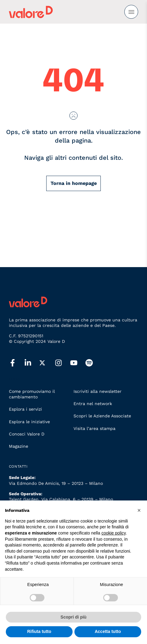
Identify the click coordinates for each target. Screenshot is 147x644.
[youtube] (78, 363)
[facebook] (17, 363)
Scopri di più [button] (74, 617)
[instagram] (62, 363)
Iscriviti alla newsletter (98, 391)
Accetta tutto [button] (108, 631)
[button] (139, 510)
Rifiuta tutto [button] (39, 631)
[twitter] (47, 363)
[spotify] (93, 363)
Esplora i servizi (25, 409)
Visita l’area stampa (94, 428)
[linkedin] (32, 363)
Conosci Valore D (27, 434)
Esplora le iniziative (29, 422)
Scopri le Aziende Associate (102, 416)
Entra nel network (93, 404)
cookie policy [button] (113, 533)
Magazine (19, 446)
